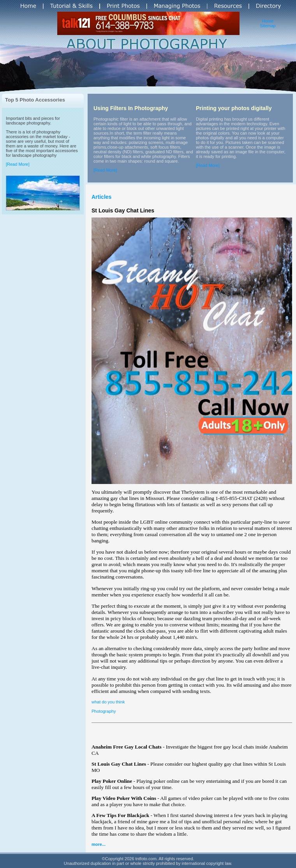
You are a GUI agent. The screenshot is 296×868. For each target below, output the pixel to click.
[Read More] (18, 164)
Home (268, 21)
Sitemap (268, 26)
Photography (104, 711)
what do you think (108, 702)
